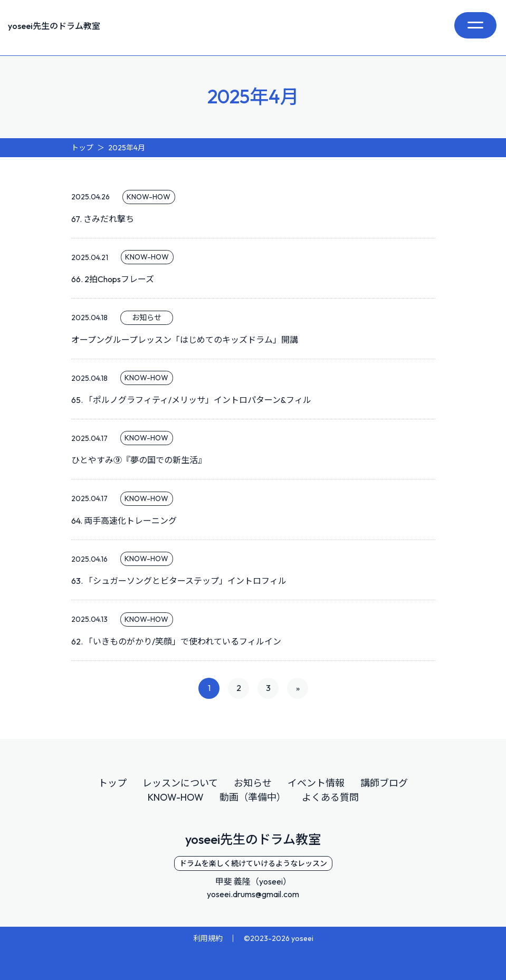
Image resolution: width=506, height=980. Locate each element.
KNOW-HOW (176, 797)
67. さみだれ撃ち (103, 219)
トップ (112, 783)
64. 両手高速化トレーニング (124, 521)
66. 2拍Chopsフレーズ (113, 279)
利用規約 (208, 938)
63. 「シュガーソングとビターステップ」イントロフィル (179, 581)
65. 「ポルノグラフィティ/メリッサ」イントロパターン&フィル (191, 400)
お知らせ (253, 783)
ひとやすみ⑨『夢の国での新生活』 (139, 460)
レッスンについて (180, 783)
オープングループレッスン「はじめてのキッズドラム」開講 (185, 340)
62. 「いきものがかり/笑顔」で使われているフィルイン (176, 641)
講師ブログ (384, 783)
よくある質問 (330, 797)
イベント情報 (316, 783)
